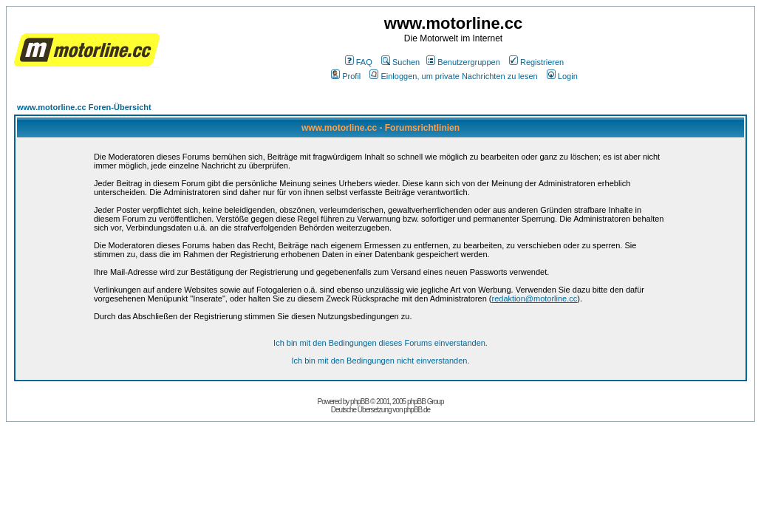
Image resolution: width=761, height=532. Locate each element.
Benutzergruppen (463, 62)
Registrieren (536, 62)
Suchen (400, 62)
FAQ (359, 62)
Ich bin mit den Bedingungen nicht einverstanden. (381, 361)
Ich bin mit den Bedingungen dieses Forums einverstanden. (380, 343)
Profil (346, 76)
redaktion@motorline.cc (535, 299)
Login (562, 76)
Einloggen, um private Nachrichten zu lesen (453, 76)
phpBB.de (417, 410)
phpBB (359, 402)
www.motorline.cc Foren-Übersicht (84, 107)
